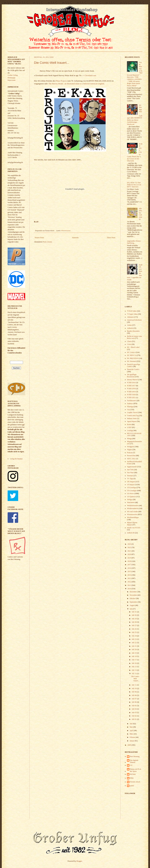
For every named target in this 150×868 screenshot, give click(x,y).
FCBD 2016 (131, 383)
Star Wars (130, 473)
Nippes (129, 450)
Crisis (129, 344)
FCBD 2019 (131, 392)
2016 (130, 568)
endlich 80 (131, 533)
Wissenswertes (66, 231)
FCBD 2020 (131, 395)
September (134, 602)
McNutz (133, 774)
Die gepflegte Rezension (132, 376)
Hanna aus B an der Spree (135, 770)
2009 (130, 745)
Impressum (11, 80)
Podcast (130, 453)
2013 (130, 578)
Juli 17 (134, 660)
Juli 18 (134, 656)
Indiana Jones (132, 418)
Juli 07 (134, 699)
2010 (130, 589)
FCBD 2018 (131, 389)
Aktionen (130, 317)
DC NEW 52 (132, 355)
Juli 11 (134, 685)
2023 (130, 544)
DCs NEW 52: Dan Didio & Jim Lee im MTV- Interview (134, 185)
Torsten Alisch (135, 782)
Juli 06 (134, 702)
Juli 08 (134, 695)
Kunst (129, 424)
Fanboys (130, 404)
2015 (130, 571)
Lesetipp (130, 430)
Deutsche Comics (133, 369)
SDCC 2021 (131, 459)
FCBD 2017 (131, 386)
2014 (130, 575)
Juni (131, 724)
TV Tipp (130, 479)
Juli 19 (134, 653)
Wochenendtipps (133, 517)
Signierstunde (132, 467)
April (132, 731)
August (132, 605)
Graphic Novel (132, 412)
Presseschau (131, 456)
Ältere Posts (111, 238)
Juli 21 (134, 646)
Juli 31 (134, 612)
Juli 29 (134, 619)
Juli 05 (134, 706)
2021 (130, 551)
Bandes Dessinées (133, 331)
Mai (131, 727)
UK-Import (131, 482)
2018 (130, 561)
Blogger (79, 861)
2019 (130, 558)
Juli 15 (134, 667)
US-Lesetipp (131, 487)
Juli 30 (134, 615)
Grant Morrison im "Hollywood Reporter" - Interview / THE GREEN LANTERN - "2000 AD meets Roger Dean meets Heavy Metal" (135, 74)
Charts (129, 341)
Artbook (130, 328)
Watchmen (131, 502)
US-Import (131, 485)
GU (131, 765)
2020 (130, 554)
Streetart (130, 476)
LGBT (129, 427)
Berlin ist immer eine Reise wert (134, 337)
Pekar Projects (61, 81)
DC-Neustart (131, 361)
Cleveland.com (90, 75)
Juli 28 (134, 622)
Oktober (133, 598)
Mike (132, 778)
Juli (131, 609)
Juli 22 (134, 643)
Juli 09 (134, 692)
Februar (133, 737)
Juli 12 (134, 673)
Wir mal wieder (132, 512)
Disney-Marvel (132, 380)
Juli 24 (134, 636)
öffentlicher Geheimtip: (141, 214)
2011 (130, 585)
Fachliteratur (131, 401)
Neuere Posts (39, 238)
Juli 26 (134, 629)
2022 (130, 547)
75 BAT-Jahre (132, 311)
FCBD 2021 (131, 398)
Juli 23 (134, 639)
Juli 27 (134, 625)
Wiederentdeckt (132, 508)
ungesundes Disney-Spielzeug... (134, 242)
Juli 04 (134, 709)
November (134, 595)
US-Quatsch (131, 497)
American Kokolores (134, 320)
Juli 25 (134, 632)
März (132, 734)
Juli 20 (134, 649)
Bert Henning (135, 756)
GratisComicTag (133, 416)
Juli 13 (134, 670)
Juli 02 (134, 716)
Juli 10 (134, 688)
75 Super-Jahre (132, 314)
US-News (130, 494)
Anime (129, 325)
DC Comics (131, 352)
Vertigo (130, 500)
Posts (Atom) (47, 242)
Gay (128, 410)
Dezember (133, 592)
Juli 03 (134, 712)
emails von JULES (134, 528)
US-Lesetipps (132, 491)
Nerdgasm (131, 447)
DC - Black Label (133, 347)
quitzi (132, 786)
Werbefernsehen (133, 506)
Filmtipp (130, 407)
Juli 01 (134, 719)
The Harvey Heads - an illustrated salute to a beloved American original (76, 84)
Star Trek (130, 470)
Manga (129, 439)
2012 (130, 582)
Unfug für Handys (16, 459)
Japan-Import (132, 421)
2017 (130, 565)
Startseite (75, 238)
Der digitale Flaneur (134, 761)
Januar (132, 741)
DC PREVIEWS (133, 358)
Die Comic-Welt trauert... (52, 63)
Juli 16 (134, 663)
